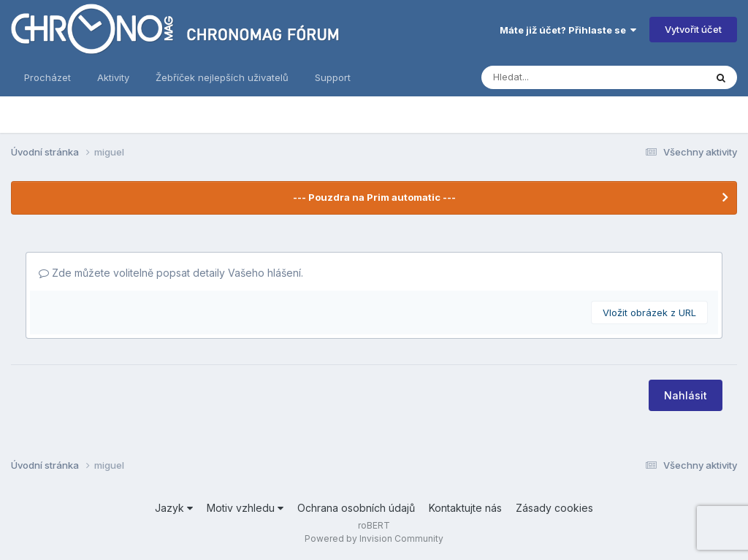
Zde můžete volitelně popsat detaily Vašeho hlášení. (171, 273)
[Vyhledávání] (537, 77)
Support (333, 77)
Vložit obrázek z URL (649, 312)
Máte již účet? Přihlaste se (568, 30)
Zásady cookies (554, 508)
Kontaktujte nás (465, 508)
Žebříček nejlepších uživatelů (222, 77)
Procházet (47, 77)
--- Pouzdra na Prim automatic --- (374, 197)
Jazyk (174, 508)
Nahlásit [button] (686, 395)
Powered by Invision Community (374, 538)
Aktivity (113, 77)
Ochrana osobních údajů (356, 508)
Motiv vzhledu (245, 508)
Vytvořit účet (693, 29)
